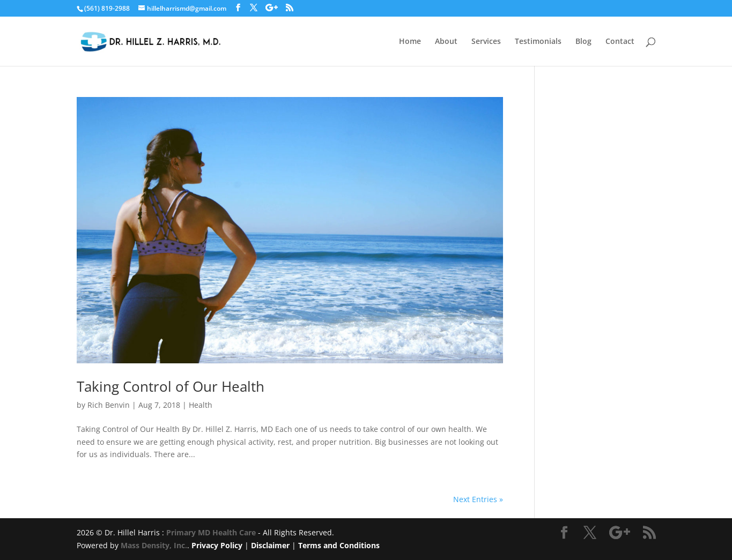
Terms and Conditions (339, 545)
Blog (583, 42)
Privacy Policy (217, 545)
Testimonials (538, 42)
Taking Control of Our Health (171, 386)
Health (201, 405)
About (446, 42)
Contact (620, 42)
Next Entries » (478, 499)
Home (410, 42)
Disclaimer (270, 545)
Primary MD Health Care (211, 532)
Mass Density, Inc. (154, 545)
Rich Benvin (109, 405)
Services (486, 42)
